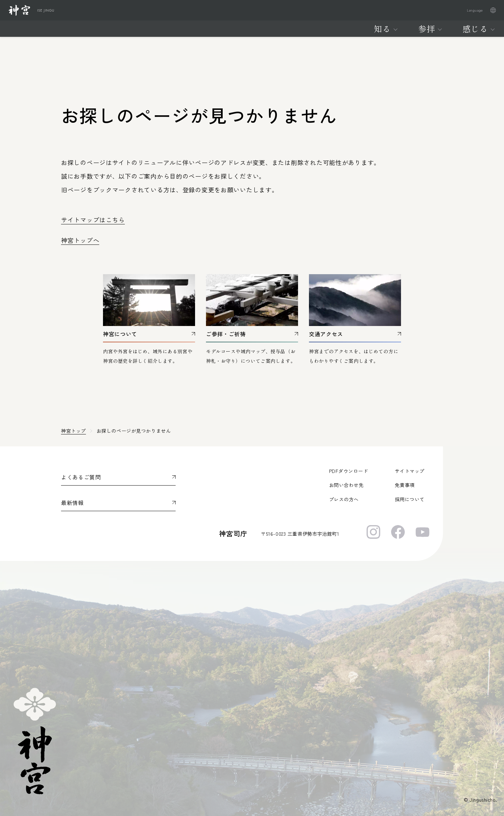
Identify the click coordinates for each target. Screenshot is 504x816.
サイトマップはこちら (93, 220)
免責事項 (405, 485)
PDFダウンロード (349, 471)
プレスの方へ (344, 499)
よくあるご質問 (81, 477)
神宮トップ (73, 431)
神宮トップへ (80, 240)
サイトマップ (410, 471)
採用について (410, 499)
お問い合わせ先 (346, 485)
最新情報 (72, 503)
